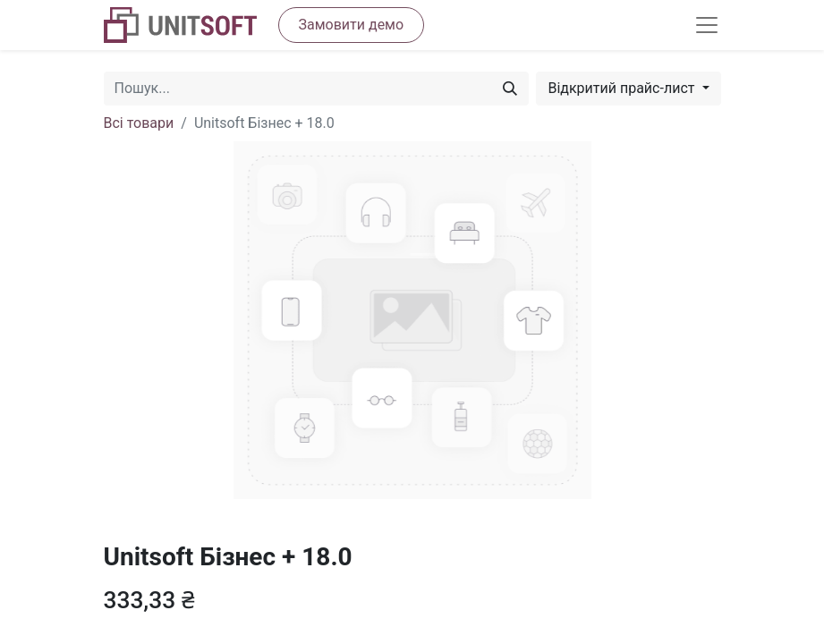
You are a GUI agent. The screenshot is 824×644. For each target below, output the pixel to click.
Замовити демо (352, 25)
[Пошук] (510, 89)
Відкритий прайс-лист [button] (623, 88)
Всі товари (139, 123)
